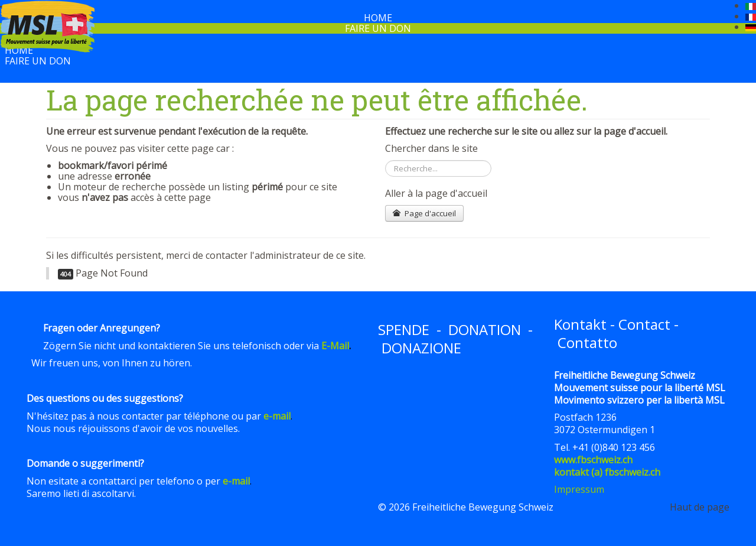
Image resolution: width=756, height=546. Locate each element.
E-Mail (335, 346)
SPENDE (404, 329)
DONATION (485, 329)
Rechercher (385, 160)
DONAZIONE (421, 348)
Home (19, 50)
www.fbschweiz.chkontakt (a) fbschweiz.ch (607, 466)
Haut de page (700, 507)
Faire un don (378, 28)
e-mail (277, 416)
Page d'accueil (424, 213)
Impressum (579, 489)
